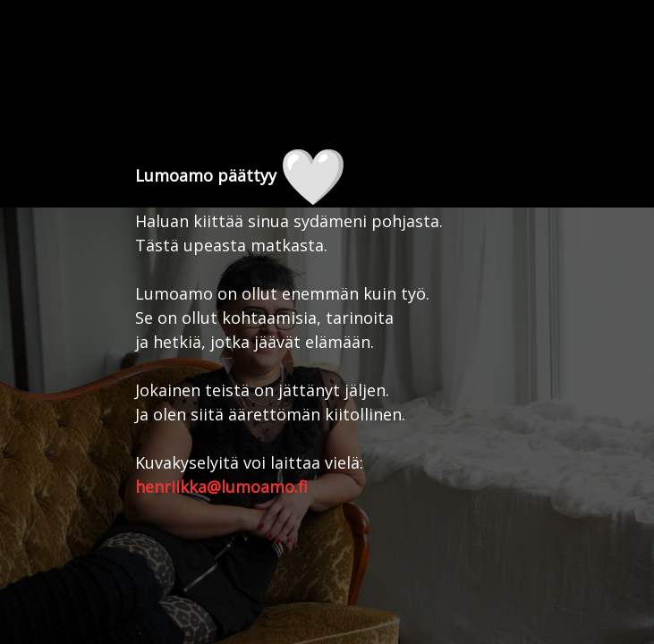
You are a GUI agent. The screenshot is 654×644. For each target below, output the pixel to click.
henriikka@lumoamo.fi (221, 487)
